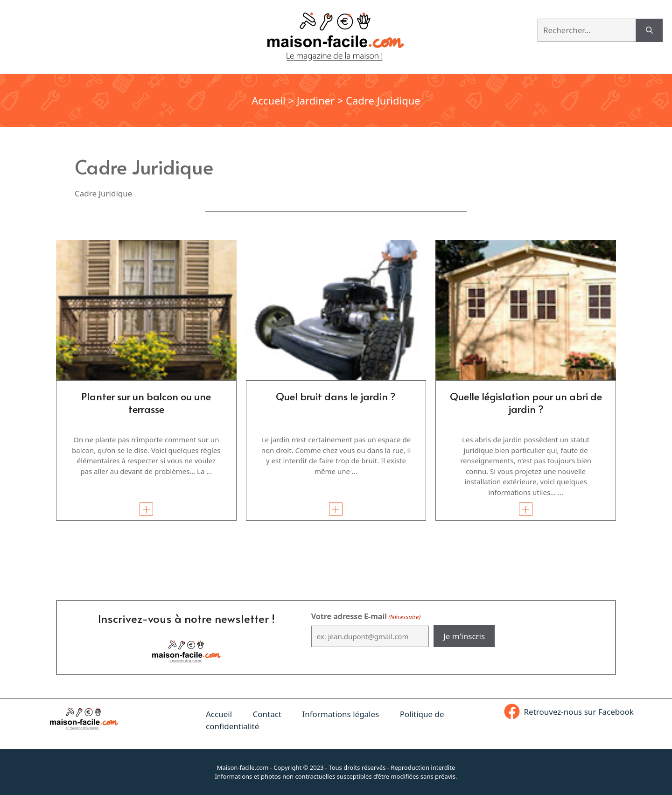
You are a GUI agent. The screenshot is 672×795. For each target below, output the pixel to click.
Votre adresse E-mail (366, 617)
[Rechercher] (649, 30)
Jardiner (316, 100)
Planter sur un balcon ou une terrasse (146, 402)
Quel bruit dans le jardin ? (336, 396)
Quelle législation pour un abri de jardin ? (526, 402)
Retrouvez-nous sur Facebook (579, 712)
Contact (267, 714)
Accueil (269, 100)
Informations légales (340, 714)
